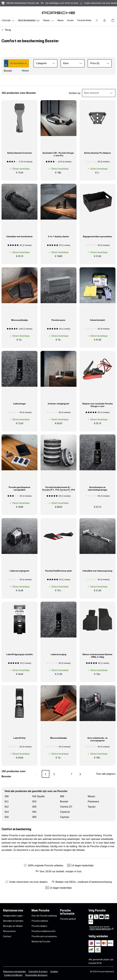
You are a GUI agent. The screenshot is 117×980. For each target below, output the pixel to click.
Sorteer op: (75, 93)
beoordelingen (100, 929)
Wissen (25, 71)
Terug (8, 30)
